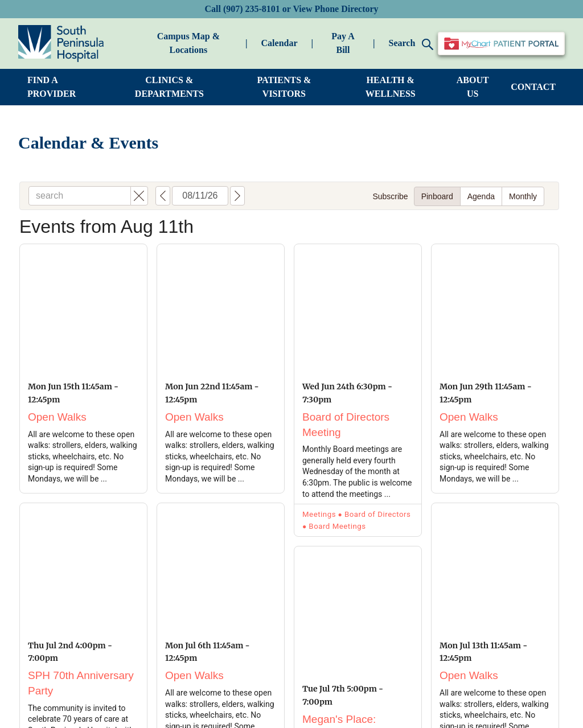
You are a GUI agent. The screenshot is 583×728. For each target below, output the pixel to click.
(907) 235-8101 (252, 9)
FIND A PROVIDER (52, 87)
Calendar (280, 43)
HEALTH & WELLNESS (391, 87)
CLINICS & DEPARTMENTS (169, 87)
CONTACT (533, 87)
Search (411, 44)
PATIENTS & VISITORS (284, 87)
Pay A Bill (343, 43)
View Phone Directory (335, 9)
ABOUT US (473, 87)
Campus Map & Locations (188, 43)
